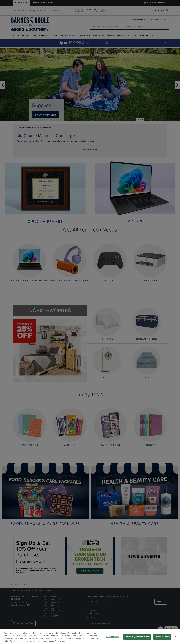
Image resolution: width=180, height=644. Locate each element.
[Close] (176, 636)
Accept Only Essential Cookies (137, 637)
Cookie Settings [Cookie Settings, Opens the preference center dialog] (113, 637)
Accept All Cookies (162, 637)
